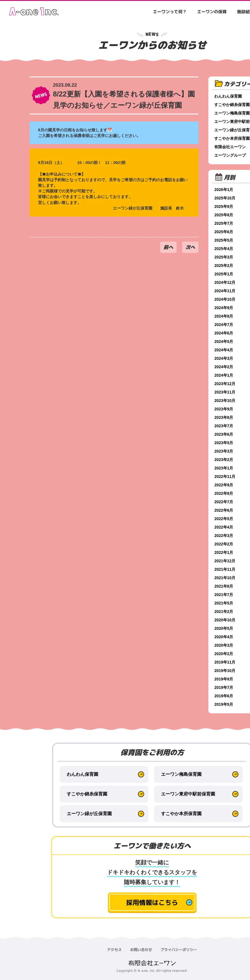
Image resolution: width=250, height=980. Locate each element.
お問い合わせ (141, 950)
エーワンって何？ (170, 12)
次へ (190, 247)
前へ (168, 247)
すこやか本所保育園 (181, 814)
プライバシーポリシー (179, 950)
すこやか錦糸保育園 (87, 794)
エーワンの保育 (212, 12)
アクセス (114, 950)
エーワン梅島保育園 (181, 774)
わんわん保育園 (82, 774)
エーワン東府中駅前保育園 (188, 794)
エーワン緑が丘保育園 (89, 814)
